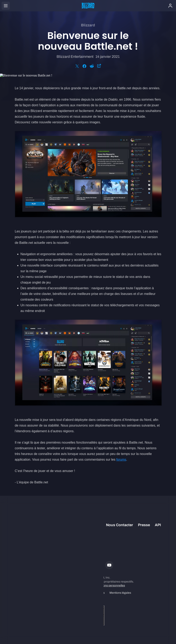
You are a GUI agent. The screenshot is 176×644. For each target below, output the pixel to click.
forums (121, 460)
